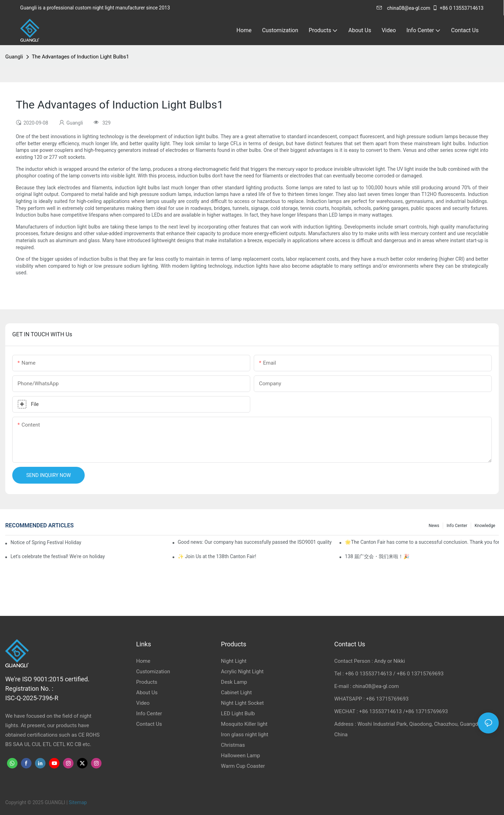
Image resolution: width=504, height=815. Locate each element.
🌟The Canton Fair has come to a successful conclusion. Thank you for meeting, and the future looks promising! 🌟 (422, 542)
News (434, 526)
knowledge (485, 526)
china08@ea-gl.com (403, 8)
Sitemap (78, 802)
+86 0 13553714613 (458, 8)
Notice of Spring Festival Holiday (46, 542)
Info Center (457, 526)
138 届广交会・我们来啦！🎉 (377, 556)
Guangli (14, 57)
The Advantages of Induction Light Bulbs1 (80, 57)
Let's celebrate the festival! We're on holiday (58, 556)
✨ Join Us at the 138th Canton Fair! (217, 556)
